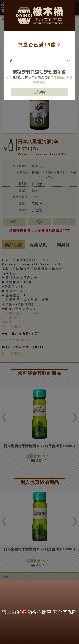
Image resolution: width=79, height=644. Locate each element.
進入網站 (39, 92)
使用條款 (60, 78)
